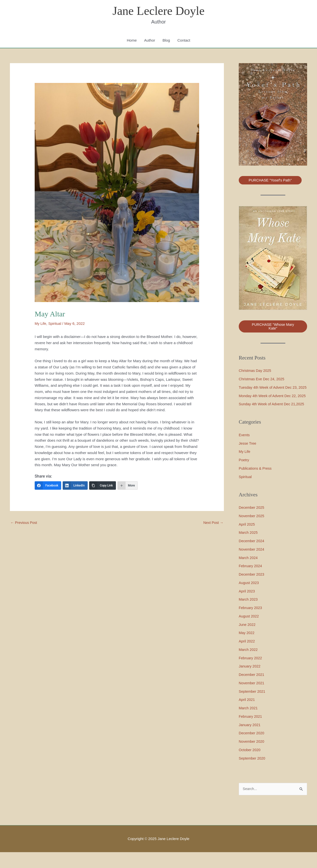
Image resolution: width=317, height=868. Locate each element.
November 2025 (252, 532)
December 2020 (252, 749)
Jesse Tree (248, 459)
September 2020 (252, 774)
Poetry (244, 476)
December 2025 (252, 523)
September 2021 (252, 707)
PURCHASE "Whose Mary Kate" (273, 327)
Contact (184, 41)
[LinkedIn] (75, 486)
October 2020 (250, 766)
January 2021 (250, 740)
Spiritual (55, 324)
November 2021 (252, 699)
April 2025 (247, 540)
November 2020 (252, 757)
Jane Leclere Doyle (158, 11)
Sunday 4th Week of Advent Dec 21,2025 (273, 420)
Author (150, 41)
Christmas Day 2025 (256, 371)
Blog (166, 41)
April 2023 (247, 607)
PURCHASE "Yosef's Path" (271, 181)
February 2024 (251, 582)
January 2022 (250, 682)
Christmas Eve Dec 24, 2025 (262, 380)
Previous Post (24, 523)
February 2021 (251, 732)
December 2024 (252, 557)
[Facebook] (48, 486)
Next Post (213, 523)
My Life (41, 324)
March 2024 (249, 573)
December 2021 (252, 690)
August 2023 (249, 599)
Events (244, 451)
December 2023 (252, 590)
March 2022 (249, 665)
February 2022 (251, 674)
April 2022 (247, 657)
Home (132, 41)
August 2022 (249, 632)
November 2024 (252, 565)
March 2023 (249, 615)
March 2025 (249, 548)
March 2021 (249, 724)
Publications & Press (256, 484)
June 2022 (247, 640)
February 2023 (251, 624)
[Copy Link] (103, 486)
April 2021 (247, 715)
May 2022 (247, 649)
